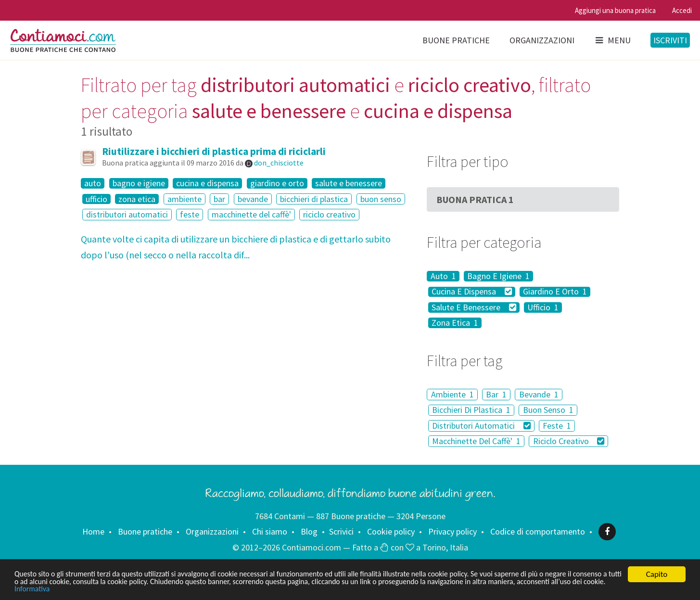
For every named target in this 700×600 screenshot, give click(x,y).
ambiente (185, 199)
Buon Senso (548, 410)
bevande (253, 199)
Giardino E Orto (555, 292)
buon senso (381, 199)
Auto (443, 276)
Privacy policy (452, 531)
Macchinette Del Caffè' (476, 441)
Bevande (539, 394)
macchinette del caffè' (251, 214)
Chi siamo (270, 531)
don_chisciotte (279, 163)
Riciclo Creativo (569, 441)
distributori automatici (127, 214)
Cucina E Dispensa (472, 292)
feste (190, 214)
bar (219, 199)
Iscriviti (670, 40)
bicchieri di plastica (314, 199)
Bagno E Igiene (498, 276)
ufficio (96, 199)
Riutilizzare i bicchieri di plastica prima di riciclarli (214, 151)
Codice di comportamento (538, 531)
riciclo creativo (329, 214)
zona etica (137, 199)
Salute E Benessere (474, 307)
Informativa (132, 589)
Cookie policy (391, 531)
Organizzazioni (542, 40)
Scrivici (341, 531)
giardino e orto (277, 183)
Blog (309, 531)
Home (93, 531)
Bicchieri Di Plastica (471, 410)
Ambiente (452, 394)
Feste (557, 426)
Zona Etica (455, 323)
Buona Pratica (475, 199)
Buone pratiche (456, 40)
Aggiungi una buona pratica (615, 10)
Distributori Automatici (481, 426)
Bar (496, 394)
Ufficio (543, 307)
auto (93, 183)
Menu (612, 40)
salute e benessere (349, 183)
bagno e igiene (139, 183)
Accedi (682, 10)
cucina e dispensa (207, 183)
